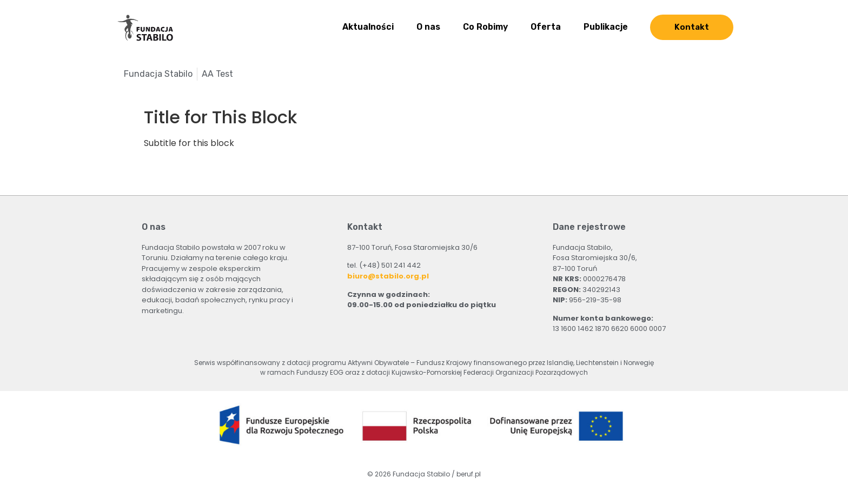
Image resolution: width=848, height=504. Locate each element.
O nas (428, 27)
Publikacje (606, 27)
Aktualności (368, 27)
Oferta (546, 27)
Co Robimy (485, 27)
